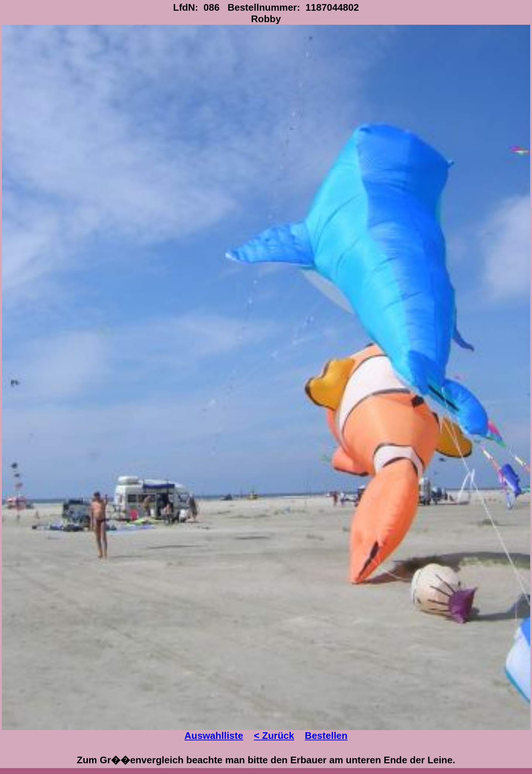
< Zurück (274, 736)
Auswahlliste (214, 736)
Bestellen (326, 736)
